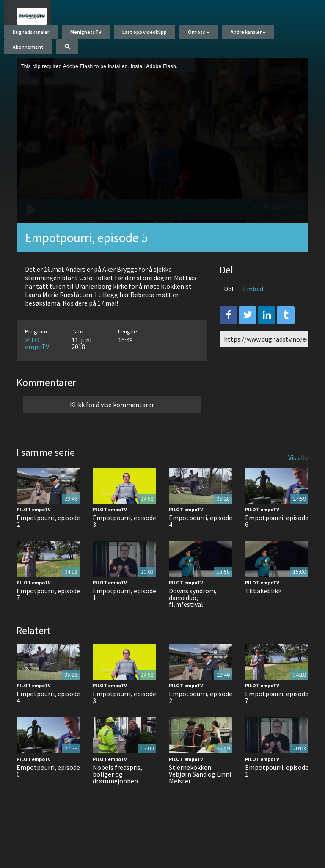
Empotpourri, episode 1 (124, 620)
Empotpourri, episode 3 (124, 546)
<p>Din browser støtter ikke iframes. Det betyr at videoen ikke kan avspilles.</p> (162, 166)
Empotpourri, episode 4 (201, 546)
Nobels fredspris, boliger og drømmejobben (117, 799)
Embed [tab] (253, 314)
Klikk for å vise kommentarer (112, 430)
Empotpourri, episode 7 (48, 620)
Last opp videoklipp (145, 36)
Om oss (199, 36)
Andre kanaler (248, 36)
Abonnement (28, 51)
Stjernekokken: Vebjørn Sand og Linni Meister (200, 799)
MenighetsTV (86, 36)
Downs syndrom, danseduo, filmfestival (193, 623)
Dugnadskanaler (31, 36)
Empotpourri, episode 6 (277, 546)
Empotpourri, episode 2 (48, 546)
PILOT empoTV (37, 369)
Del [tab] (229, 314)
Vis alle (298, 483)
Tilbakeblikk (263, 616)
